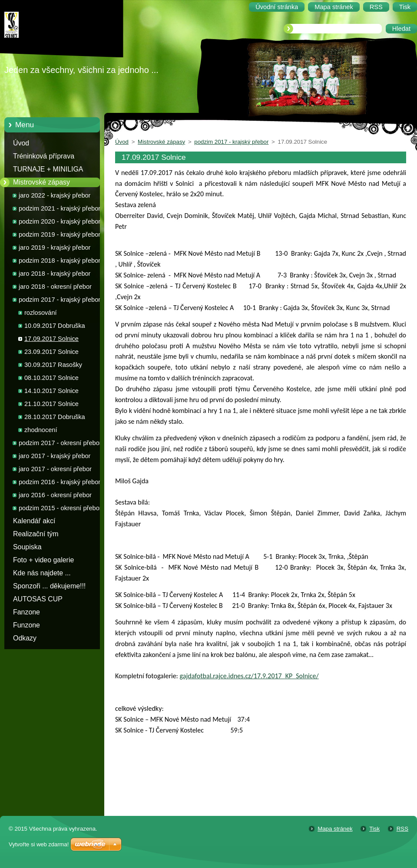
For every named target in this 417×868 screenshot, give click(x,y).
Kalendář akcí (34, 521)
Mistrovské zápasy (41, 182)
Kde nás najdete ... (42, 573)
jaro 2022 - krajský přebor (55, 195)
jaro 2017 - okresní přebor (55, 469)
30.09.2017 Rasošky (53, 365)
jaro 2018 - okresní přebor (55, 287)
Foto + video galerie (43, 560)
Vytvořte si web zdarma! (39, 844)
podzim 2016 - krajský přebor (60, 482)
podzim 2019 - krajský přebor (60, 234)
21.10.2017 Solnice (51, 404)
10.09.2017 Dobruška (55, 326)
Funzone (26, 625)
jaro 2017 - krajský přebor (55, 456)
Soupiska (27, 547)
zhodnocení (41, 430)
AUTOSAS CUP (38, 599)
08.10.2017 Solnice (51, 378)
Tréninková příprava (44, 156)
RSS (402, 829)
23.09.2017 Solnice (51, 352)
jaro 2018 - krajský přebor (55, 274)
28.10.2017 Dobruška (55, 417)
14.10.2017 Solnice (51, 391)
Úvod (21, 143)
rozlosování (41, 313)
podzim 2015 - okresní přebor (60, 508)
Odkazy (25, 638)
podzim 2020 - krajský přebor (60, 221)
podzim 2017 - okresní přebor (60, 443)
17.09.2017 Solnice (51, 339)
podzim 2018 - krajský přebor (60, 261)
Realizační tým (36, 534)
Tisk (374, 829)
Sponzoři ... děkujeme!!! (49, 586)
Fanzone (26, 612)
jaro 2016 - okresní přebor (55, 495)
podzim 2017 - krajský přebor (60, 300)
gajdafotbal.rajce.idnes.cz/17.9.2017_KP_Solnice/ (249, 676)
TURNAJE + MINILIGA (48, 169)
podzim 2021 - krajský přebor (60, 208)
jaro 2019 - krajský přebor (55, 248)
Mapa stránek (335, 829)
